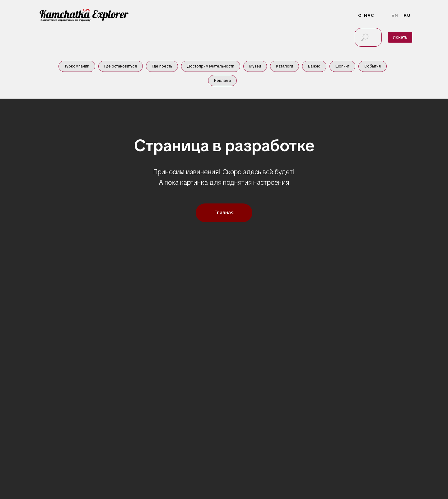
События (373, 66)
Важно (314, 66)
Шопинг (342, 66)
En (395, 15)
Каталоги (285, 66)
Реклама (222, 81)
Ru (407, 15)
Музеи (255, 66)
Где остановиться (121, 66)
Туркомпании (77, 66)
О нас (366, 15)
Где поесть (162, 66)
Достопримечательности (211, 66)
